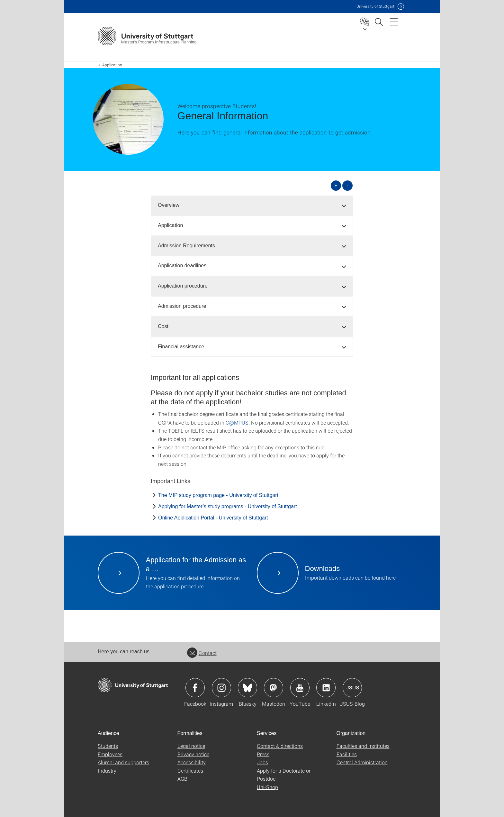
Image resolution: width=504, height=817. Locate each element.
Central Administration (362, 762)
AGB (182, 779)
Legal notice (191, 746)
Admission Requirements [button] (186, 246)
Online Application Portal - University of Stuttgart (213, 518)
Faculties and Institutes (363, 746)
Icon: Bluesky (248, 688)
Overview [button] (169, 205)
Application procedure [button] (183, 286)
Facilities (347, 754)
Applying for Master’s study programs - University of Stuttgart (228, 506)
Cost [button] (163, 326)
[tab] (252, 205)
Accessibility (192, 762)
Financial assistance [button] (181, 347)
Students (108, 746)
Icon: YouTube (300, 688)
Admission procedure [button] (182, 306)
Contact (202, 653)
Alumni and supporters (123, 762)
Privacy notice (193, 754)
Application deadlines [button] (182, 266)
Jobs (262, 762)
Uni (375, 6)
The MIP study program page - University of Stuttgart (218, 495)
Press (263, 754)
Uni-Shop (267, 787)
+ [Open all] (336, 185)
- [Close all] (347, 185)
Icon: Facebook (195, 688)
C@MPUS (237, 422)
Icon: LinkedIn (326, 688)
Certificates (190, 771)
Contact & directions (280, 746)
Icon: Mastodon (274, 688)
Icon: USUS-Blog (352, 688)
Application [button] (170, 225)
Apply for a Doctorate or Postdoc (284, 775)
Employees (110, 754)
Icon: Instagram (221, 688)
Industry (107, 771)
